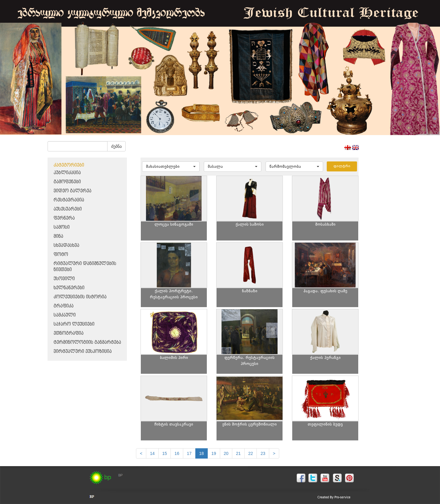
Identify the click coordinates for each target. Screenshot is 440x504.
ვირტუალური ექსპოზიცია (83, 351)
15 (165, 453)
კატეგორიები (69, 165)
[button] (171, 167)
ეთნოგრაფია (69, 333)
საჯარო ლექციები (74, 324)
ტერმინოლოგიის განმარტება (87, 342)
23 (263, 453)
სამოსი (62, 227)
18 (202, 453)
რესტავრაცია (69, 200)
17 (189, 453)
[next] (274, 453)
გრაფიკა (64, 306)
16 (177, 453)
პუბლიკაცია (67, 173)
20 (226, 453)
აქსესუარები (68, 209)
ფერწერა (64, 218)
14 (152, 453)
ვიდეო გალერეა (73, 191)
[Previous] (141, 453)
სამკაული (65, 315)
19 (214, 453)
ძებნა (116, 146)
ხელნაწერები (69, 288)
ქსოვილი (64, 279)
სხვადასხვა (66, 245)
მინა (58, 236)
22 (251, 453)
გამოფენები (67, 182)
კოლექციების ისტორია (80, 297)
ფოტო (61, 255)
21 (238, 453)
